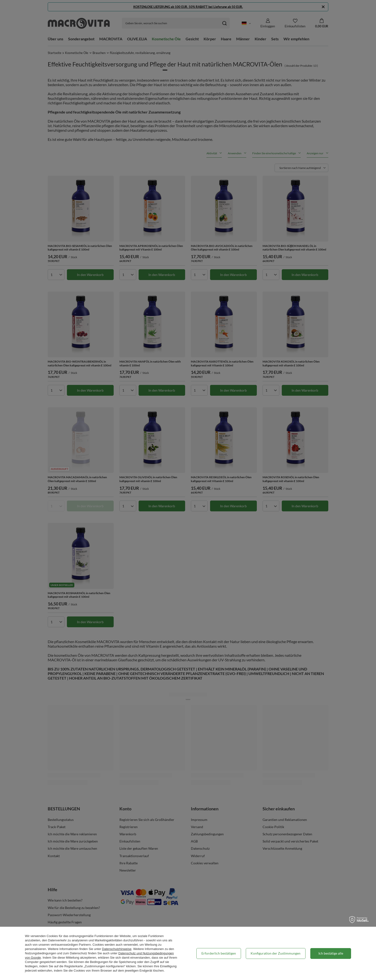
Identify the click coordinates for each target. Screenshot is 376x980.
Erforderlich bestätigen (219, 953)
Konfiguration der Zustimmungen (276, 953)
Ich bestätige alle (331, 953)
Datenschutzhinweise (117, 949)
